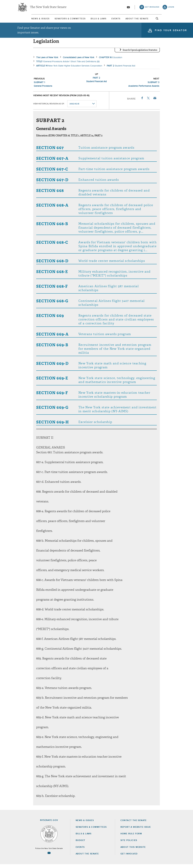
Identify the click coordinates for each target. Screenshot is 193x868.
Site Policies (129, 844)
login (171, 8)
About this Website (133, 851)
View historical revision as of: (49, 107)
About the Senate (87, 857)
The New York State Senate (48, 8)
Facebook (142, 102)
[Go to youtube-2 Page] (49, 857)
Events (121, 19)
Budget (80, 844)
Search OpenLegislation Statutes (140, 54)
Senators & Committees (62, 19)
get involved (152, 8)
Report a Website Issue (136, 831)
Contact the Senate (134, 824)
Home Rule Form (131, 837)
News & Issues (26, 19)
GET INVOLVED (129, 857)
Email (155, 102)
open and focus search (171, 20)
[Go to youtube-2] (128, 8)
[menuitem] (26, 19)
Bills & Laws (97, 19)
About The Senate (148, 19)
